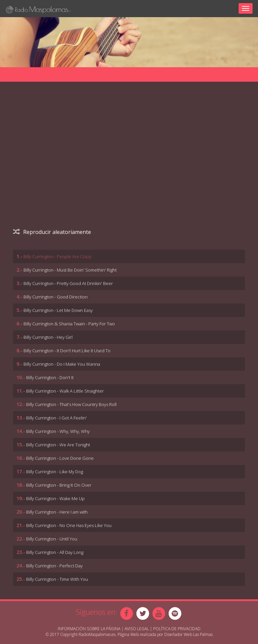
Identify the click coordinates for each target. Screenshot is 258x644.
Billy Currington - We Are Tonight (58, 445)
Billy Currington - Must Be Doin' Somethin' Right (70, 270)
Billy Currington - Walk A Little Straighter (65, 391)
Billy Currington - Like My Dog (55, 472)
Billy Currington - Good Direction (56, 297)
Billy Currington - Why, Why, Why (58, 431)
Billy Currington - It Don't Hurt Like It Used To (67, 351)
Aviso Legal (137, 629)
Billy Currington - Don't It (50, 377)
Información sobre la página (89, 629)
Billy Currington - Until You (52, 539)
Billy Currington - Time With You (57, 579)
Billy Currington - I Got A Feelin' (56, 418)
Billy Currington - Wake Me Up (55, 498)
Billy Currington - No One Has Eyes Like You (69, 525)
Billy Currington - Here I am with (57, 512)
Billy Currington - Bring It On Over (59, 485)
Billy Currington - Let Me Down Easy (58, 310)
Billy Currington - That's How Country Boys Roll (71, 404)
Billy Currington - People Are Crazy (57, 256)
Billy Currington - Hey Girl (48, 337)
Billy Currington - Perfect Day (54, 566)
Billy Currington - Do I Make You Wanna (62, 364)
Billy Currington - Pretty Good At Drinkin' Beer (68, 283)
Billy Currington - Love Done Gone (60, 458)
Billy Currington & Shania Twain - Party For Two (69, 324)
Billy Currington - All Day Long (55, 552)
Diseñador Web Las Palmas (188, 634)
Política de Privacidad (177, 629)
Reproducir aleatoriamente (52, 232)
